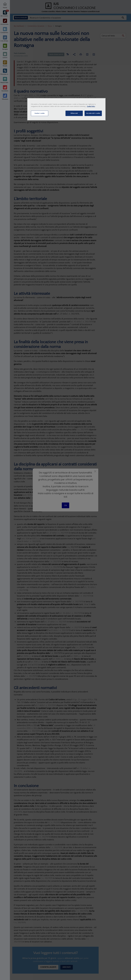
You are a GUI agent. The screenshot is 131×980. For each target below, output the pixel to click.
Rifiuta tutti (74, 113)
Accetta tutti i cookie (93, 113)
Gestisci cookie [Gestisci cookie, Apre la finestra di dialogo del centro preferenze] (40, 113)
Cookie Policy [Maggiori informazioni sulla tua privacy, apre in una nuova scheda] (91, 106)
